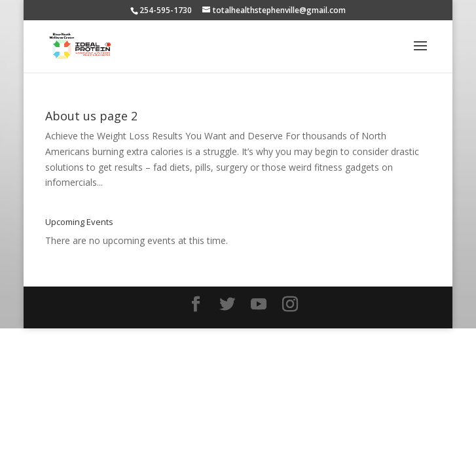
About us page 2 (91, 116)
